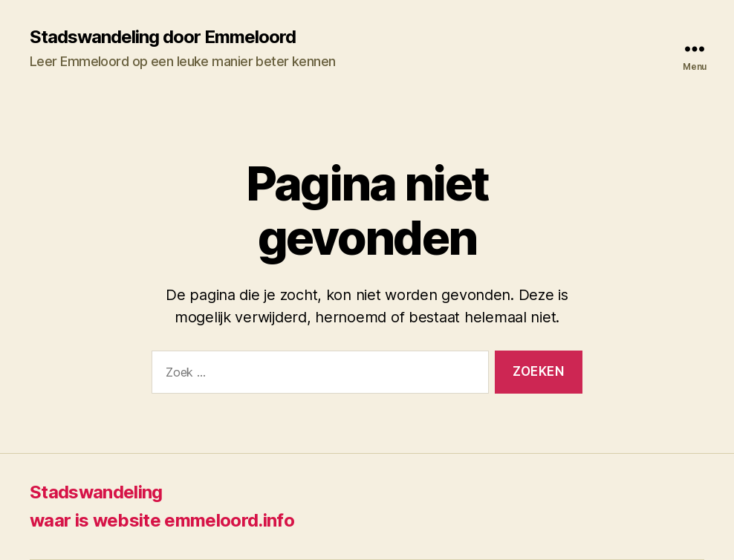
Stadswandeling (96, 492)
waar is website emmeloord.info (162, 520)
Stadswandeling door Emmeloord (163, 37)
